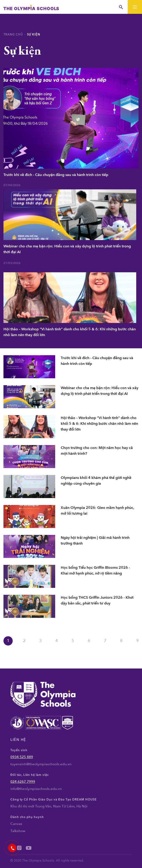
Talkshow (18, 831)
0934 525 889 (22, 757)
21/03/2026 (12, 263)
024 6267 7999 (23, 782)
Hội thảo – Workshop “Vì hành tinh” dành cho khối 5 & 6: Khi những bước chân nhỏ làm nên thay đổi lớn (70, 332)
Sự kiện (34, 35)
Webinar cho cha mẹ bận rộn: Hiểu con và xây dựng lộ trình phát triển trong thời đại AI (67, 249)
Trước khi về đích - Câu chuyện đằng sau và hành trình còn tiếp (56, 175)
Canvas (16, 824)
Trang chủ (13, 35)
